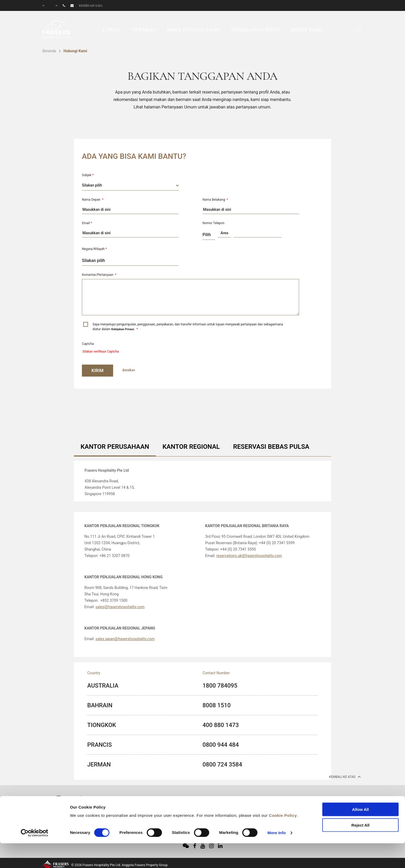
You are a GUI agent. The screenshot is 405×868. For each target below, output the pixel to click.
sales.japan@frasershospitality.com (125, 639)
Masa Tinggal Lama (194, 30)
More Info (277, 810)
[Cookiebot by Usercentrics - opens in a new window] (35, 810)
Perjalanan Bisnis (256, 30)
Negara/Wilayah (94, 249)
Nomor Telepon (213, 223)
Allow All (361, 787)
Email (87, 223)
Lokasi (112, 30)
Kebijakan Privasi (123, 329)
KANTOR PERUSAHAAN (115, 447)
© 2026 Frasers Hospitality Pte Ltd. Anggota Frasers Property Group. (120, 865)
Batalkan (129, 370)
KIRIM (98, 371)
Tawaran (144, 30)
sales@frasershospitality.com (120, 607)
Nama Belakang (215, 200)
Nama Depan (93, 200)
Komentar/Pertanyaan (99, 275)
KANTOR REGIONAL (191, 447)
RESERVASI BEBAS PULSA (271, 447)
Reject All (360, 803)
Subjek (88, 175)
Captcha (88, 344)
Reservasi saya (91, 6)
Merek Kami (307, 30)
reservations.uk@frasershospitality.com (249, 556)
